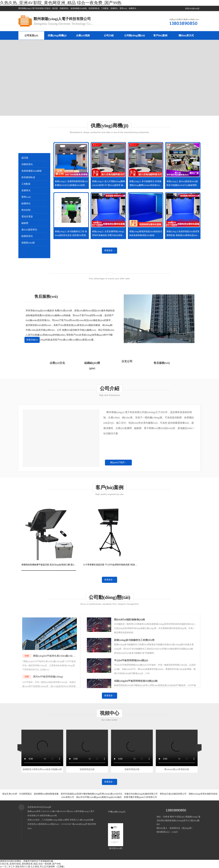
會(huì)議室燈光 (29, 230)
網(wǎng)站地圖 (87, 820)
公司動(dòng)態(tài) (135, 35)
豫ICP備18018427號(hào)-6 (64, 811)
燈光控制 (26, 210)
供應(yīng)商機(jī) (57, 35)
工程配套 (26, 184)
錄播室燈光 (27, 236)
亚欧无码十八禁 (23, 867)
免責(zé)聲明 (63, 820)
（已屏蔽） (60, 867)
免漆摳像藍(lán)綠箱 (32, 171)
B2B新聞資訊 (26, 794)
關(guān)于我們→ (118, 462)
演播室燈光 (27, 164)
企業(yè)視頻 (83, 35)
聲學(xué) (26, 197)
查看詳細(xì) (32, 340)
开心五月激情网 (47, 867)
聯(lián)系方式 (186, 35)
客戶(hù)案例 (160, 35)
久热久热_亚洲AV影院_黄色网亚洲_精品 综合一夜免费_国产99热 (61, 3)
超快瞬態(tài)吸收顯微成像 (46, 794)
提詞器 (25, 158)
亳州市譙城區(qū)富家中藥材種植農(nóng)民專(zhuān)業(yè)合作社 (92, 794)
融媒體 (25, 223)
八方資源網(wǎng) (50, 820)
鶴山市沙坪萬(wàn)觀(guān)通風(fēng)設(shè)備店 (99, 797)
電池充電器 (27, 217)
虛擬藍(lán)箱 (28, 243)
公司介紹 (109, 35)
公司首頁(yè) (31, 35)
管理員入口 (74, 820)
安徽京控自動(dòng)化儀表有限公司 (141, 794)
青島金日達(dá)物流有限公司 (173, 794)
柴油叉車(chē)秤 (10, 794)
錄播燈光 (26, 203)
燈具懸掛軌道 (28, 177)
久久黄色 (35, 867)
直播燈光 (26, 190)
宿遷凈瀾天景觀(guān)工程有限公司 (140, 797)
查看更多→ (109, 250)
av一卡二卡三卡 (7, 867)
